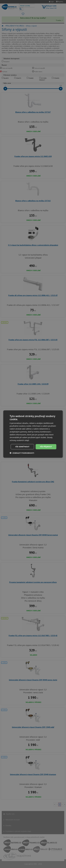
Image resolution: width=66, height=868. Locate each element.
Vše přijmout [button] (46, 447)
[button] (22, 453)
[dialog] (33, 434)
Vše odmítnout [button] (22, 447)
